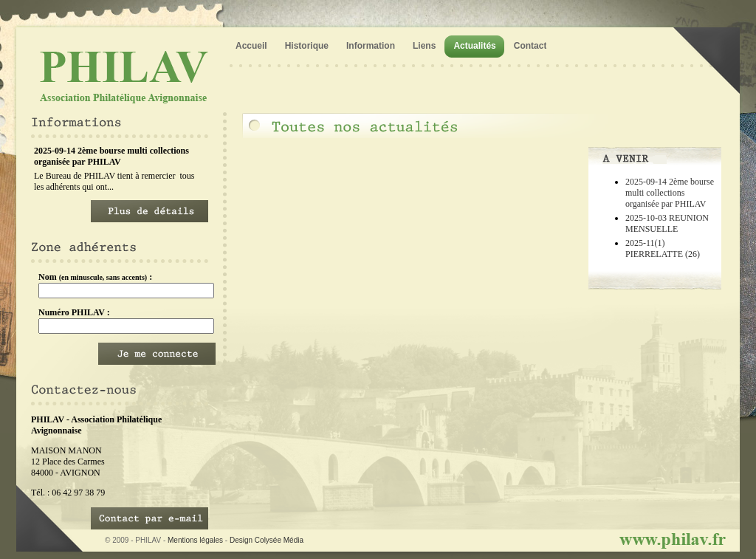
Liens (424, 46)
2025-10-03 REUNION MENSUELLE (667, 223)
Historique (307, 46)
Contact (530, 46)
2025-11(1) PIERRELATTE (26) (663, 248)
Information (371, 46)
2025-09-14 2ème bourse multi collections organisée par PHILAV (670, 193)
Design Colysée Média (267, 540)
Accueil (251, 46)
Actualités (474, 46)
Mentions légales (195, 540)
